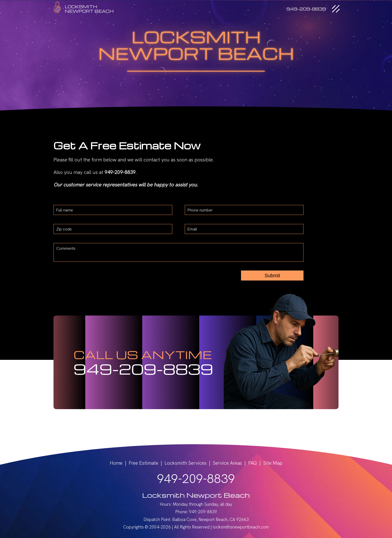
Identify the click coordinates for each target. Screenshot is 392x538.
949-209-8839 (143, 369)
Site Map (273, 463)
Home (116, 463)
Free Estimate (143, 463)
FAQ (253, 463)
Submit (272, 276)
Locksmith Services (185, 463)
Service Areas (227, 463)
